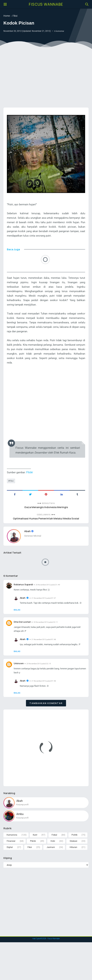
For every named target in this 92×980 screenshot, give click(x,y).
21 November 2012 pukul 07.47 (45, 617)
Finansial (11, 878)
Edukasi (73, 878)
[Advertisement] (46, 78)
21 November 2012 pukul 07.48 (45, 669)
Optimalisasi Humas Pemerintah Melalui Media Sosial (46, 536)
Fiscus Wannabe (46, 4)
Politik (74, 871)
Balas (17, 634)
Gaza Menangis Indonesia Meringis (46, 525)
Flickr (31, 489)
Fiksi (12, 497)
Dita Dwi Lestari (23, 646)
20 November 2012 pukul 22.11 (48, 646)
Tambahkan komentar (46, 738)
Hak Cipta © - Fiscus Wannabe (46, 976)
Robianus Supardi (24, 603)
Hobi (53, 878)
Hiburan (73, 884)
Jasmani (51, 884)
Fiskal (54, 871)
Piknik (33, 878)
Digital (10, 884)
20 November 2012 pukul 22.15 (41, 698)
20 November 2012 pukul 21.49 (50, 604)
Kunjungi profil (23, 840)
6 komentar (60, 32)
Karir (35, 871)
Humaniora (12, 871)
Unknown (19, 697)
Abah (28, 549)
